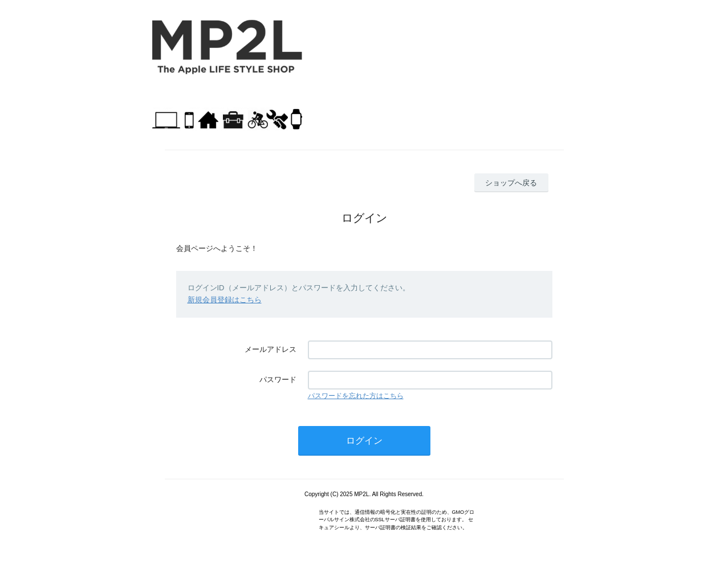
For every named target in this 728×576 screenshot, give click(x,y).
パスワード (278, 380)
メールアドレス (271, 349)
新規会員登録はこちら (225, 300)
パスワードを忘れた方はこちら (356, 396)
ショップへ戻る (511, 183)
